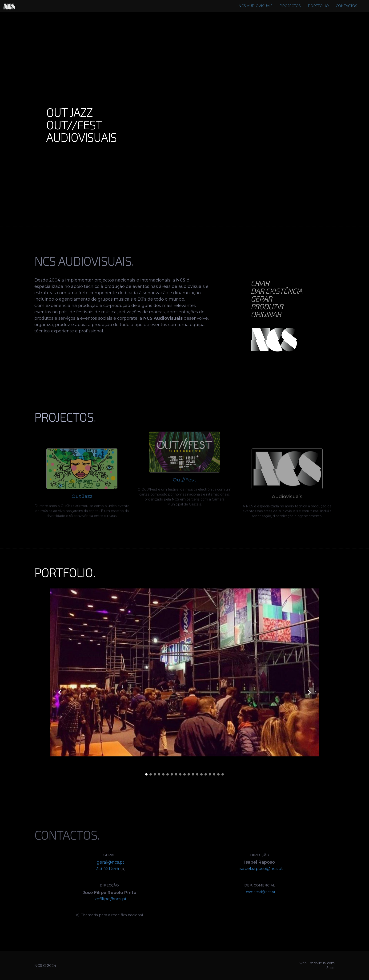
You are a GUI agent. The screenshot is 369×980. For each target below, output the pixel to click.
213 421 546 (107, 869)
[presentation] (60, 693)
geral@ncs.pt (110, 862)
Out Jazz (82, 506)
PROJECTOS (290, 6)
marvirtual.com (322, 963)
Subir (331, 968)
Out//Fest (184, 470)
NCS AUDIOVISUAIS (256, 6)
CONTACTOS (347, 6)
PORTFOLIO (318, 6)
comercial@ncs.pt (261, 892)
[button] (146, 775)
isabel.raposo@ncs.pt (261, 869)
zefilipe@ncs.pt (110, 899)
